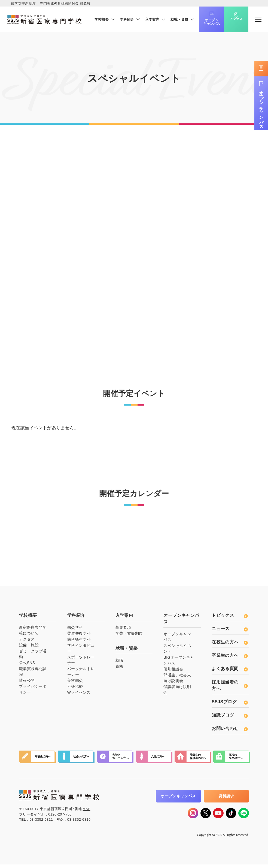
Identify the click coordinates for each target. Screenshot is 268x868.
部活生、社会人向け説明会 (177, 679)
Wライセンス (79, 694)
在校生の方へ (230, 644)
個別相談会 (173, 671)
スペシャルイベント (177, 650)
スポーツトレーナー (81, 662)
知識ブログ (230, 717)
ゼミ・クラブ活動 (33, 656)
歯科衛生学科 (79, 641)
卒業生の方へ (230, 657)
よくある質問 (230, 670)
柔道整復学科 (79, 635)
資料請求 (226, 798)
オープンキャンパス (204, 22)
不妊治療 (75, 688)
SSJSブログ (230, 703)
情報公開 (27, 682)
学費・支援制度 (129, 635)
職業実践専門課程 (33, 673)
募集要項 (123, 629)
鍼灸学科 (75, 629)
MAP (87, 810)
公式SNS (27, 664)
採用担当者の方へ (230, 687)
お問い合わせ (230, 730)
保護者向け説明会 (177, 691)
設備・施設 (29, 647)
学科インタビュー (81, 650)
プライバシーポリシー (33, 691)
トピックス (230, 617)
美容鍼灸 (75, 682)
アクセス (229, 23)
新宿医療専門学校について (33, 632)
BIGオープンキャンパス (179, 662)
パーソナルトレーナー (81, 673)
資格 (119, 668)
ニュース (230, 630)
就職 (119, 662)
